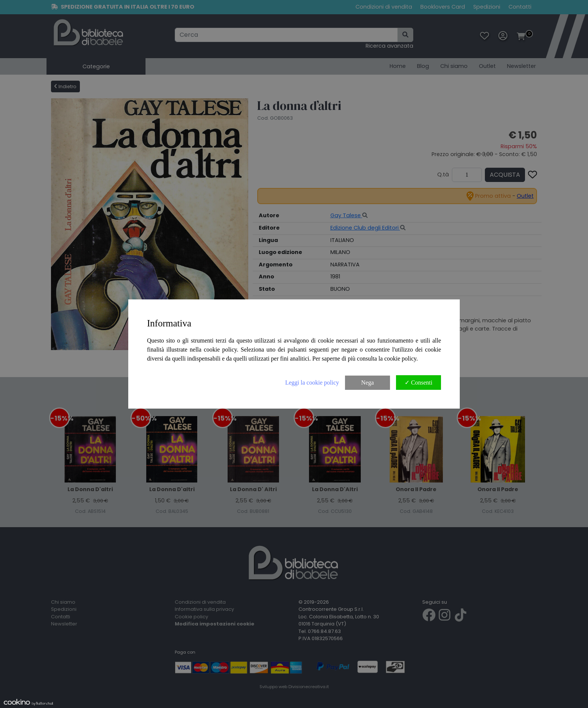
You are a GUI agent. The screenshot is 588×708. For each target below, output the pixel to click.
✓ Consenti (418, 383)
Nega (367, 383)
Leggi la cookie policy (312, 383)
